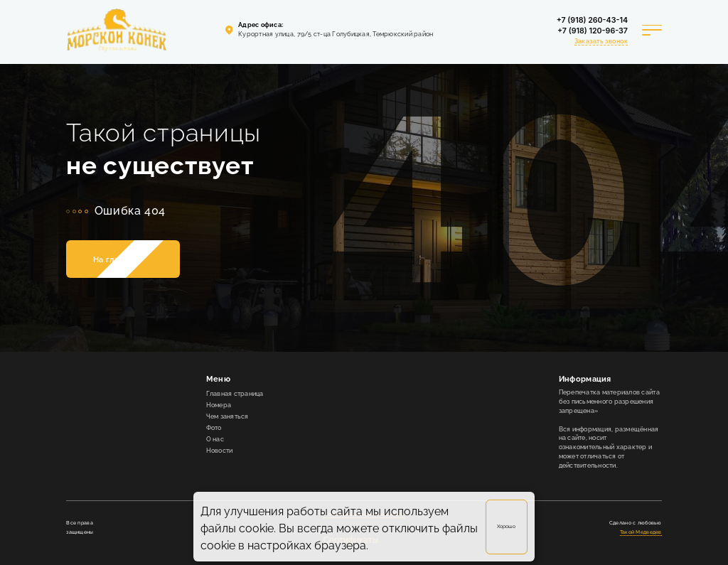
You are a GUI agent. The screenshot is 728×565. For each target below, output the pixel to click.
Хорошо (506, 526)
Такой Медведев (641, 532)
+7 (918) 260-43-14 (592, 20)
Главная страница (235, 394)
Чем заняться (227, 416)
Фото (214, 428)
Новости (220, 451)
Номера (219, 405)
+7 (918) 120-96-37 (593, 31)
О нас (215, 439)
